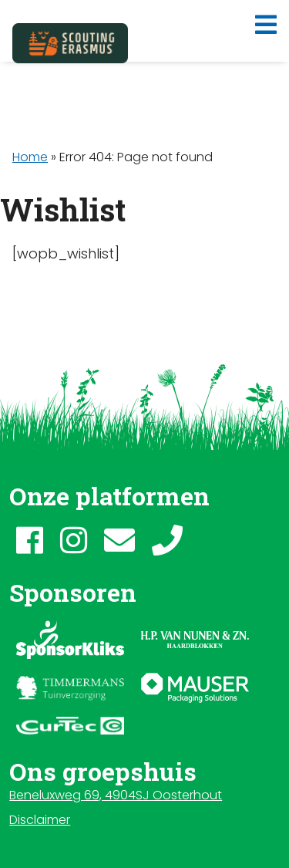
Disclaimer (40, 820)
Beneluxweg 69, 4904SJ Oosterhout (116, 795)
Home (30, 157)
